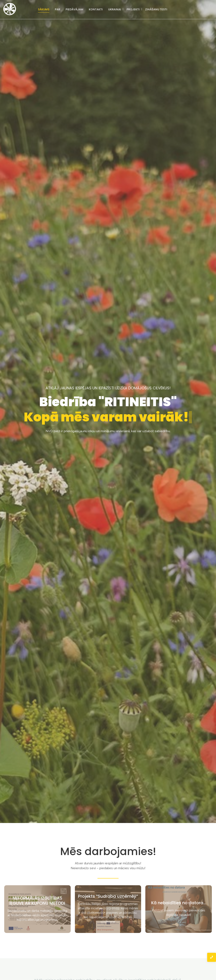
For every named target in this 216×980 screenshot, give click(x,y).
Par (57, 9)
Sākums (44, 9)
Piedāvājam (74, 9)
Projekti (133, 9)
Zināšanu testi (156, 9)
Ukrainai (115, 9)
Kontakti (96, 9)
